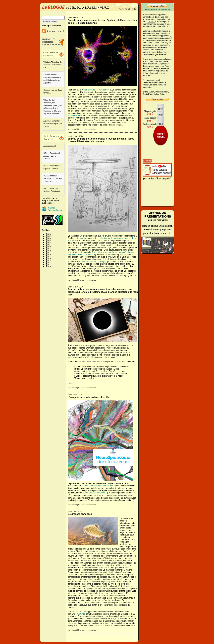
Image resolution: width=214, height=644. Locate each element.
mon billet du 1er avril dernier (96, 90)
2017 (49, 252)
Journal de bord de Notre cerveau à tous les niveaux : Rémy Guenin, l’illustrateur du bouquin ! (101, 140)
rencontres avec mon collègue (92, 262)
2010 (49, 266)
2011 (49, 264)
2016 (49, 254)
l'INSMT (151, 22)
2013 (49, 260)
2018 (49, 250)
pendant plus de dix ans (153, 17)
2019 (49, 248)
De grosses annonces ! (81, 514)
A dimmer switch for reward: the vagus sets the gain (53, 124)
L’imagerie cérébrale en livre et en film (89, 397)
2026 (49, 234)
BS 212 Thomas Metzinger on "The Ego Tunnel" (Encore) (53, 179)
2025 (49, 236)
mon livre (84, 238)
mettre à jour (148, 52)
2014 (49, 258)
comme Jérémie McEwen (90, 362)
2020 (49, 246)
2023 (49, 240)
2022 (49, 242)
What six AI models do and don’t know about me (53, 65)
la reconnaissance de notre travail (157, 32)
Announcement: (50, 146)
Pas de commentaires (87, 129)
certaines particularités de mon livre (98, 486)
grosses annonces (97, 493)
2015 (49, 256)
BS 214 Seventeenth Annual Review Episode (52, 156)
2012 (49, 262)
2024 (49, 238)
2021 (49, 244)
